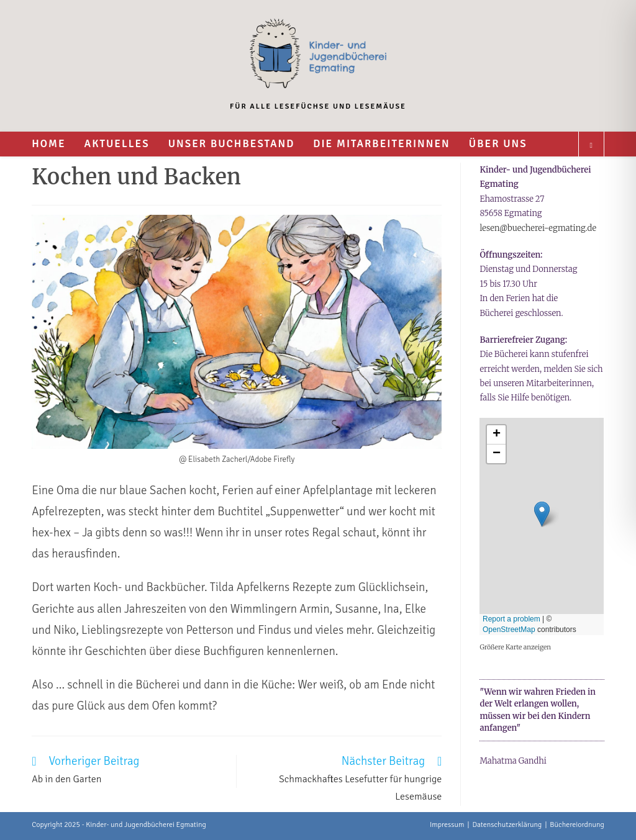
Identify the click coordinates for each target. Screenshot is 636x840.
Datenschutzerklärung (507, 825)
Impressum (447, 825)
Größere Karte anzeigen (515, 647)
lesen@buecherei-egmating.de (538, 228)
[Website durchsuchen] (591, 146)
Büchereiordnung (577, 825)
